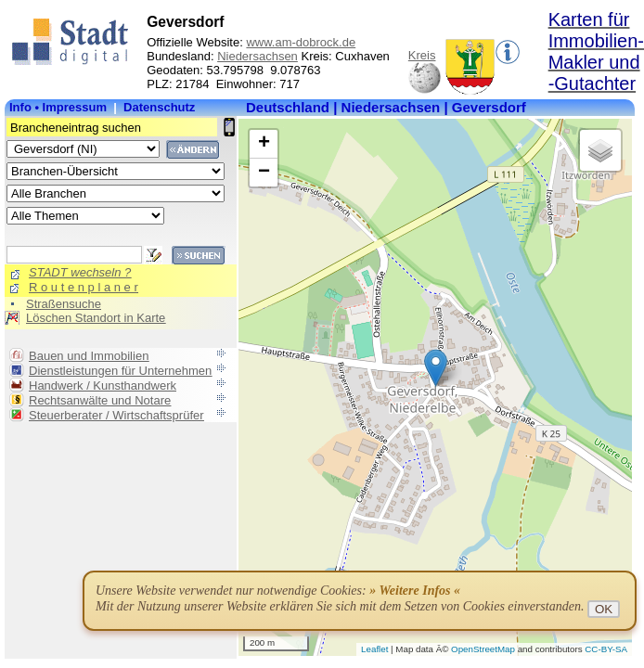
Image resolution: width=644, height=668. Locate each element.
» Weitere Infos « (415, 591)
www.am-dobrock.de (301, 42)
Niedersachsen (258, 56)
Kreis (422, 55)
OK (604, 609)
